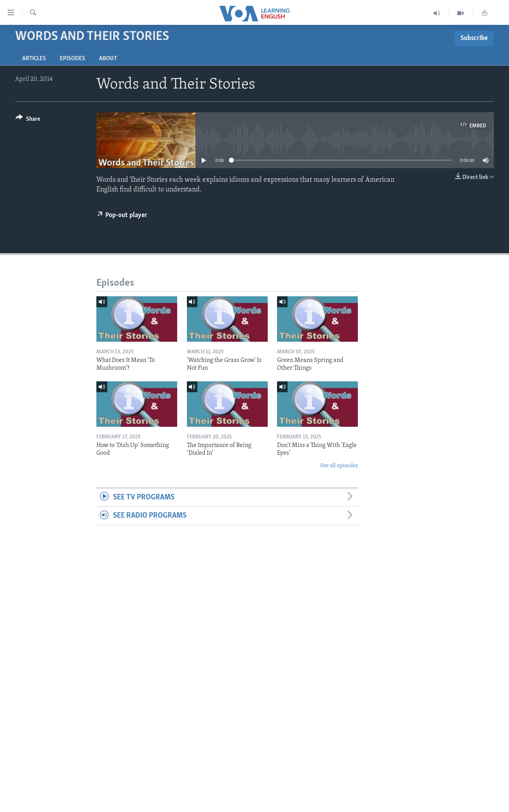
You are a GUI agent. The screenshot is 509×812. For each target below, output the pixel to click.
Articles (34, 59)
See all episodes (339, 466)
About (108, 59)
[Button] (28, 120)
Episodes (72, 59)
